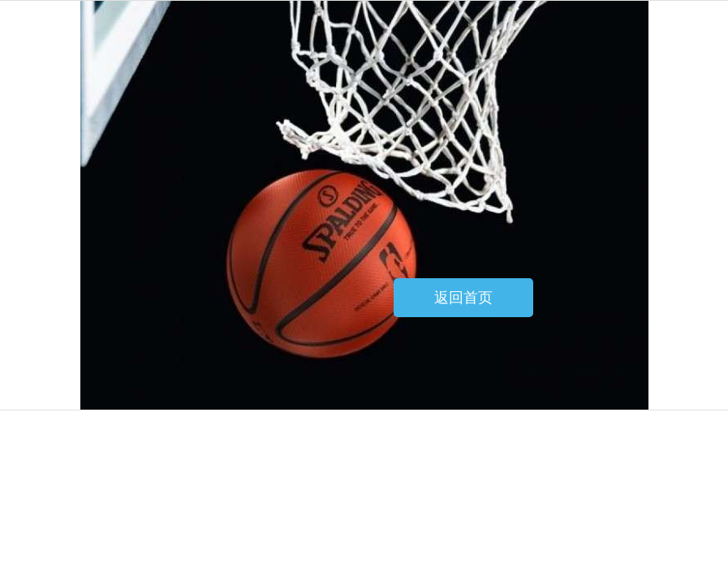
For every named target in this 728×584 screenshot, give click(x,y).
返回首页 (463, 298)
